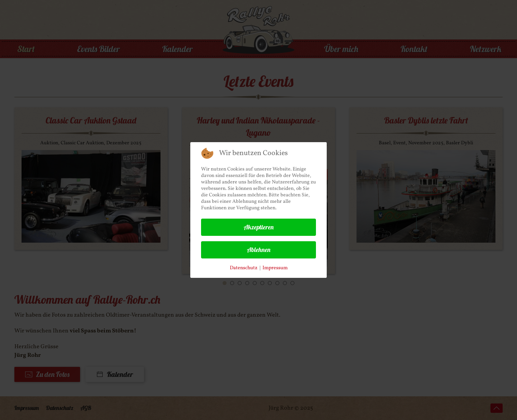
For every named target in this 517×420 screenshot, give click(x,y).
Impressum (275, 268)
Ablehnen (259, 250)
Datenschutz (244, 268)
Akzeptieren (259, 227)
